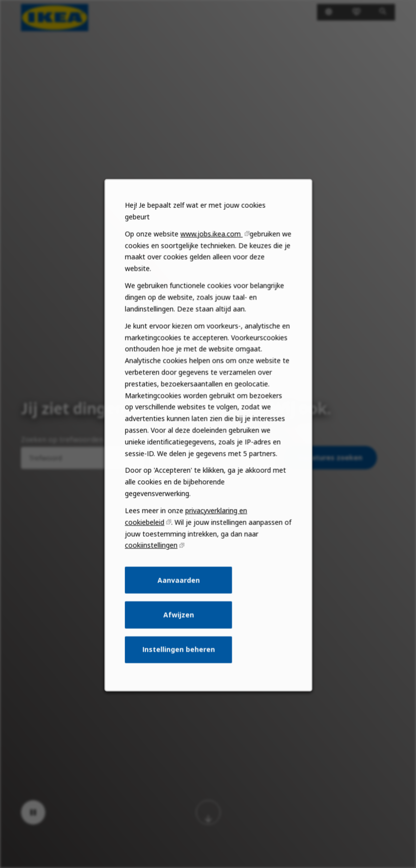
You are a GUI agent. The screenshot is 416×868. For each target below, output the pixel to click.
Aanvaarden (179, 595)
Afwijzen (179, 628)
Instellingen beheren (180, 661)
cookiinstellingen (153, 561)
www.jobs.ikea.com (211, 262)
